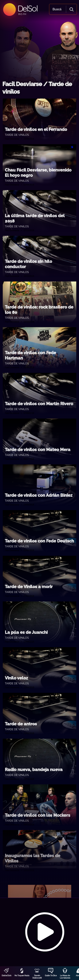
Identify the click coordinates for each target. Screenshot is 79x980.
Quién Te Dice (51, 976)
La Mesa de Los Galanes (65, 977)
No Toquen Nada (22, 976)
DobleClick (7, 976)
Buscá (57, 9)
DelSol (27, 8)
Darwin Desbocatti (37, 977)
